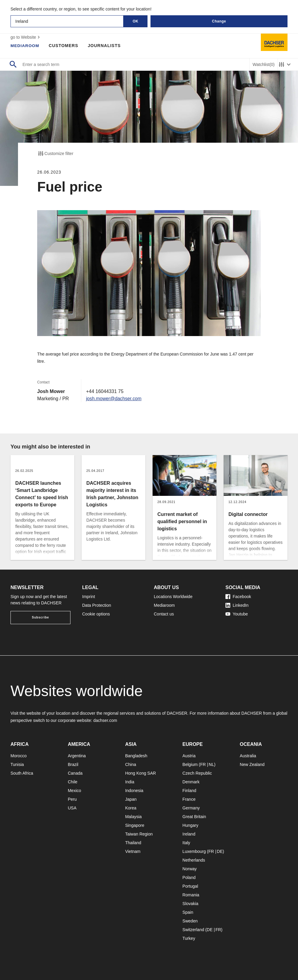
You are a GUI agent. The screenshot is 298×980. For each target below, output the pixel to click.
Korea (131, 808)
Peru (72, 799)
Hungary (191, 825)
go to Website (26, 37)
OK (136, 21)
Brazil (73, 764)
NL (211, 764)
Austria (189, 756)
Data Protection (97, 605)
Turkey (189, 938)
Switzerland (193, 930)
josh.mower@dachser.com (114, 399)
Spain (188, 912)
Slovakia (191, 904)
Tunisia (17, 764)
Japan (131, 799)
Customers (64, 46)
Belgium (190, 764)
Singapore (135, 825)
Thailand (133, 843)
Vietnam (133, 851)
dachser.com (105, 720)
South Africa (22, 773)
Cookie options (96, 614)
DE (220, 851)
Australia (248, 756)
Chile (73, 782)
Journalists (105, 46)
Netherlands (194, 860)
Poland (189, 877)
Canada (75, 773)
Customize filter (55, 153)
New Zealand (252, 764)
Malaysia (133, 817)
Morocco (19, 756)
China (131, 764)
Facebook (238, 597)
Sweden (190, 921)
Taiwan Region (139, 834)
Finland (189, 791)
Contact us (164, 614)
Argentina (77, 756)
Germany (191, 808)
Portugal (190, 886)
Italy (186, 843)
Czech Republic (197, 773)
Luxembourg (194, 851)
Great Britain (194, 817)
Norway (190, 869)
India (130, 782)
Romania (191, 895)
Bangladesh (136, 756)
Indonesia (134, 791)
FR (203, 764)
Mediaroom (25, 46)
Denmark (191, 782)
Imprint (89, 597)
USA (72, 808)
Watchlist (264, 65)
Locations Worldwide (173, 597)
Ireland (189, 834)
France (189, 799)
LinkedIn (237, 605)
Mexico (74, 791)
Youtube (237, 614)
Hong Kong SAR (140, 773)
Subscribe (40, 617)
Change (219, 21)
